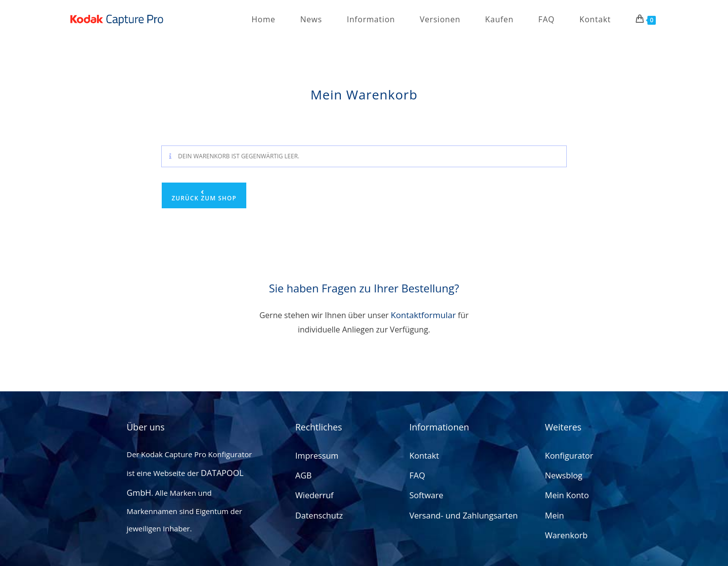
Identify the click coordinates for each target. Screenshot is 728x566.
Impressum (315, 460)
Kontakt (423, 460)
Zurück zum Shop (204, 198)
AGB (303, 477)
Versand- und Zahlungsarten (459, 512)
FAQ (417, 477)
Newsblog (562, 477)
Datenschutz (317, 512)
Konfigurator (567, 460)
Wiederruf (313, 494)
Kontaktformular (423, 315)
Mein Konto (565, 494)
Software (425, 494)
